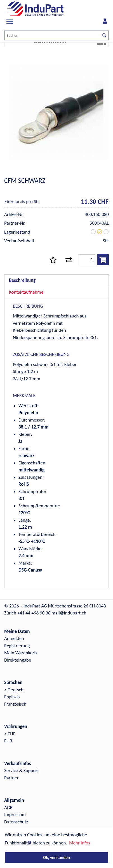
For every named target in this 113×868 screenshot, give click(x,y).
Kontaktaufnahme (26, 292)
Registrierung (17, 646)
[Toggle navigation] (10, 21)
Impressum (15, 815)
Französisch (15, 704)
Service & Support (22, 771)
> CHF (10, 734)
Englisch (12, 697)
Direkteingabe (18, 660)
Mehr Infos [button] (80, 843)
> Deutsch (14, 690)
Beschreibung (22, 280)
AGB (8, 808)
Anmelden (14, 638)
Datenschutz (16, 822)
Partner (11, 778)
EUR (8, 741)
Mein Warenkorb (20, 653)
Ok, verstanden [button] (57, 857)
